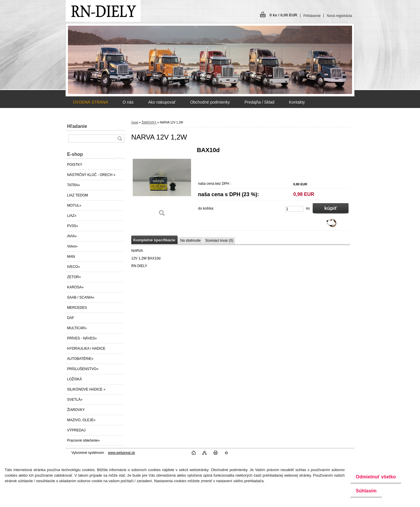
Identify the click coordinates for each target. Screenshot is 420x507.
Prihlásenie (312, 16)
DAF (71, 318)
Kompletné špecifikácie (154, 240)
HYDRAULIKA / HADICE (86, 349)
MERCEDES (77, 308)
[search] (120, 138)
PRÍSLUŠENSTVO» (83, 369)
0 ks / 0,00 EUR (283, 15)
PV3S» (72, 226)
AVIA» (72, 236)
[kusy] (294, 209)
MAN (71, 257)
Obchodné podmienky (210, 102)
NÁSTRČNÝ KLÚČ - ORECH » (91, 175)
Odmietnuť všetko (372, 477)
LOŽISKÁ (75, 379)
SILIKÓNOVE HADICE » (86, 389)
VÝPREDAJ (76, 430)
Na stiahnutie (190, 241)
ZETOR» (74, 277)
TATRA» (73, 185)
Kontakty (297, 102)
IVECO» (73, 267)
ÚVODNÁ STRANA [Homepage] (91, 102)
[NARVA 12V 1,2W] (162, 184)
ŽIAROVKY (76, 410)
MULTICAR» (77, 328)
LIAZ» (72, 216)
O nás (128, 102)
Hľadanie (77, 126)
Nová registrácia (339, 16)
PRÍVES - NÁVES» (82, 338)
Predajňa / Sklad (259, 102)
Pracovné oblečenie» (83, 440)
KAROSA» (75, 287)
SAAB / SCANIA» (81, 297)
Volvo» (72, 246)
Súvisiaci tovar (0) (219, 241)
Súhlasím (363, 491)
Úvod (135, 122)
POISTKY (75, 165)
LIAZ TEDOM (78, 195)
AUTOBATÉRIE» (80, 359)
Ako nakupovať (162, 102)
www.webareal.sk (121, 453)
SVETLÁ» (75, 400)
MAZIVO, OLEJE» (81, 420)
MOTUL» (74, 205)
